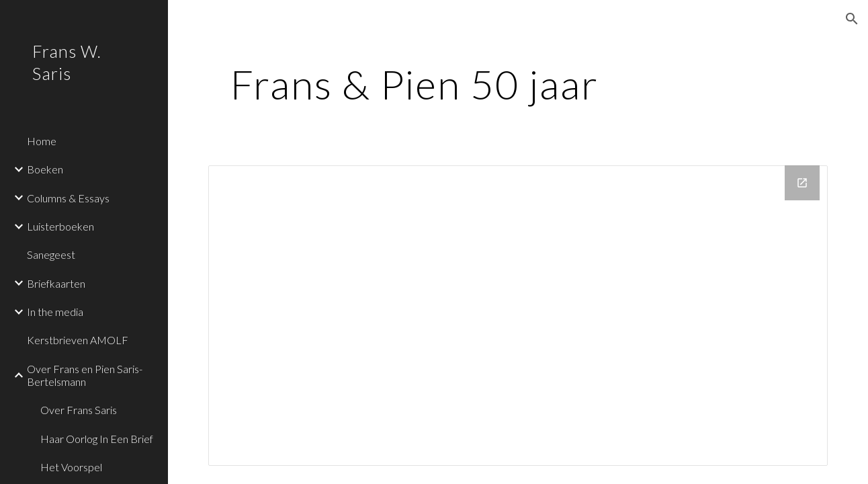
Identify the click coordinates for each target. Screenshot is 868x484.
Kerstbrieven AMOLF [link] (78, 340)
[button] (852, 19)
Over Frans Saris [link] (79, 410)
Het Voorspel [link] (71, 467)
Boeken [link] (45, 169)
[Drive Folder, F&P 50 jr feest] (518, 316)
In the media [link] (55, 312)
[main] (415, 84)
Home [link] (42, 141)
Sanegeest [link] (51, 254)
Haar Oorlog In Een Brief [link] (97, 439)
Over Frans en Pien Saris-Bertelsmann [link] (85, 375)
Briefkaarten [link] (56, 283)
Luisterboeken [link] (60, 226)
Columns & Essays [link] (68, 198)
